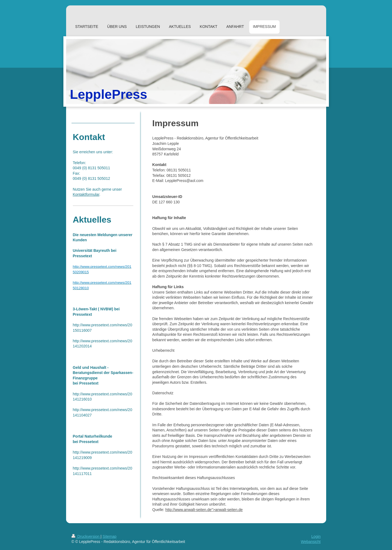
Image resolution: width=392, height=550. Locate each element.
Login (316, 536)
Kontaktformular (86, 194)
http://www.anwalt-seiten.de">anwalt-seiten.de (204, 510)
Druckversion (86, 536)
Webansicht (311, 542)
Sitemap (110, 536)
